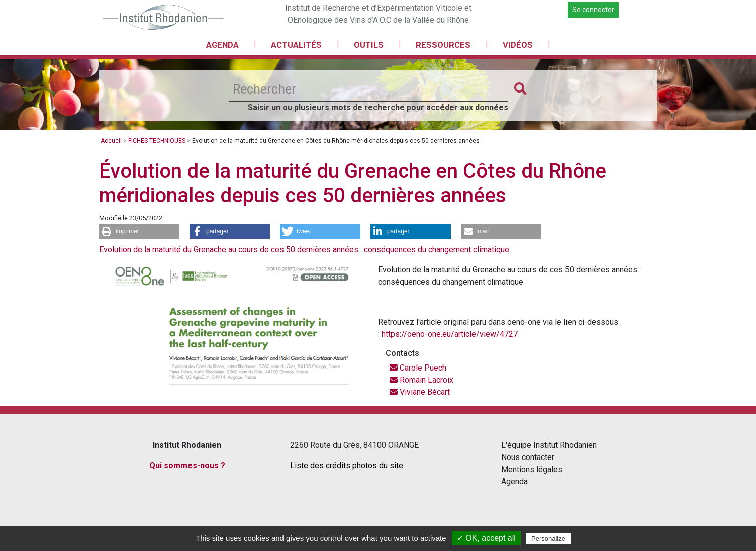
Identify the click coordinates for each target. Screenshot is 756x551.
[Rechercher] (368, 89)
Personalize (548, 539)
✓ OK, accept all (486, 538)
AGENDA (222, 45)
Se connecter (593, 10)
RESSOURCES (443, 45)
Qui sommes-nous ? (187, 465)
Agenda (514, 481)
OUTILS (369, 45)
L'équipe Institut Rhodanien (549, 445)
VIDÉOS (518, 45)
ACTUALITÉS (296, 45)
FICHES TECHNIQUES (157, 141)
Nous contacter (528, 457)
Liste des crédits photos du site (347, 465)
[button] (139, 231)
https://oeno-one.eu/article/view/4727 (450, 334)
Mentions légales (532, 469)
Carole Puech (418, 368)
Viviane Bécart (420, 392)
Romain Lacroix (421, 380)
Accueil (111, 141)
